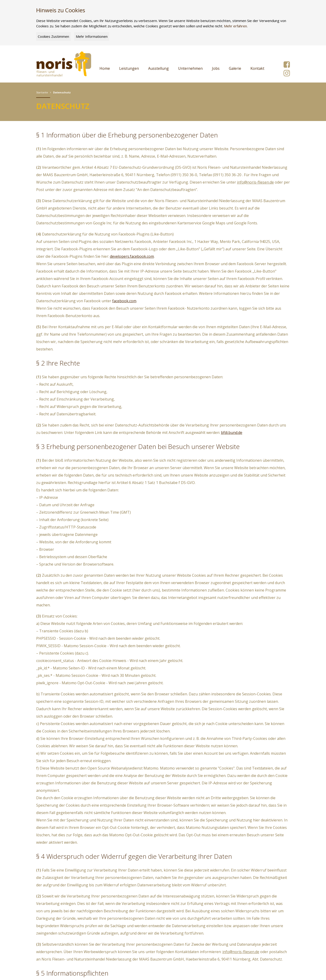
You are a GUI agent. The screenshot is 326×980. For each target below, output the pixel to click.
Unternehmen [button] (190, 68)
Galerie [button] (235, 68)
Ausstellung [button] (158, 68)
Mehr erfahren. (236, 26)
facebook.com (124, 301)
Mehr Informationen (92, 36)
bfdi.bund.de (232, 433)
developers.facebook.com (132, 256)
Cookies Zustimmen (53, 36)
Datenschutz (62, 92)
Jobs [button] (216, 68)
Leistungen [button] (129, 68)
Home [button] (105, 68)
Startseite (42, 92)
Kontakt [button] (257, 68)
